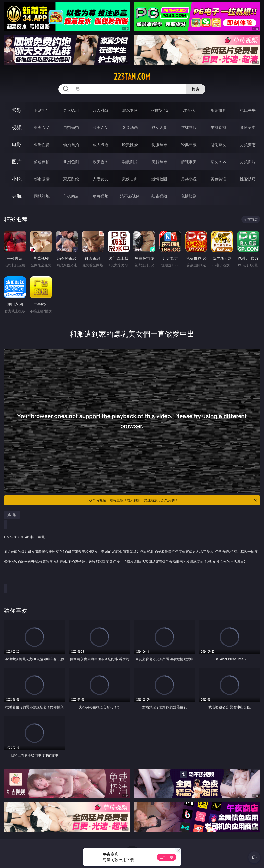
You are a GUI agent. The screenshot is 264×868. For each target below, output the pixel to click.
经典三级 (189, 145)
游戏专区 (130, 110)
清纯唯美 (189, 162)
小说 (17, 179)
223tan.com (132, 77)
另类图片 (248, 162)
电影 (17, 144)
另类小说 (189, 179)
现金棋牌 (218, 110)
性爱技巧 (248, 179)
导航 (17, 196)
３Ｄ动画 (130, 127)
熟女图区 (218, 162)
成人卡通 (101, 145)
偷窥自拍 (42, 162)
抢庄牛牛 (248, 110)
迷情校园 (159, 179)
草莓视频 (101, 196)
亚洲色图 (71, 162)
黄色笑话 (218, 179)
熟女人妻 (159, 127)
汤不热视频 (130, 196)
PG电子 (42, 110)
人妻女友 (101, 179)
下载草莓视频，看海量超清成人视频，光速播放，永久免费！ (171, 500)
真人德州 (71, 110)
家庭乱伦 (71, 179)
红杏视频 (159, 196)
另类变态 (248, 145)
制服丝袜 (159, 145)
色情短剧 (189, 196)
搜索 (196, 89)
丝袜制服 (189, 127)
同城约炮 (42, 196)
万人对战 (101, 110)
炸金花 (189, 110)
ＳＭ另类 (248, 127)
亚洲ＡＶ (42, 127)
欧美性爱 (130, 145)
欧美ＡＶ (101, 127)
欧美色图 (101, 162)
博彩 (17, 110)
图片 (17, 162)
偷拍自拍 (71, 145)
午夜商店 (71, 196)
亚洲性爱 (42, 145)
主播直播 (218, 127)
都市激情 (42, 179)
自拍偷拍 (71, 127)
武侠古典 (130, 179)
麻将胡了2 (159, 110)
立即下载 (166, 857)
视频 (17, 127)
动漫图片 (130, 162)
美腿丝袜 (159, 162)
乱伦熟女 (218, 145)
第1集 (12, 515)
